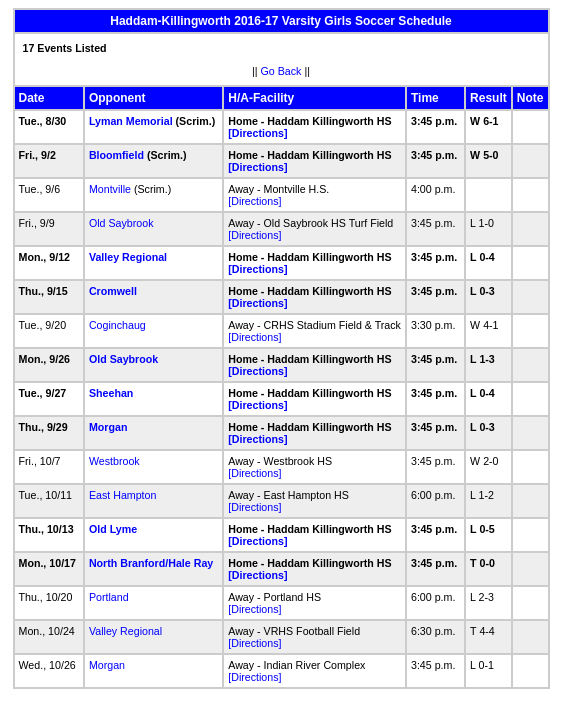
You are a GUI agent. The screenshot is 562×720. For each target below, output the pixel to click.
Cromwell (113, 291)
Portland (109, 597)
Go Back (281, 71)
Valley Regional (128, 257)
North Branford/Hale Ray (151, 563)
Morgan (108, 427)
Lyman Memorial (131, 121)
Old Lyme (113, 529)
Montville (110, 189)
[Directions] (257, 133)
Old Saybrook (121, 223)
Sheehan (111, 393)
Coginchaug (117, 325)
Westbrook (114, 461)
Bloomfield (116, 155)
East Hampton (123, 495)
